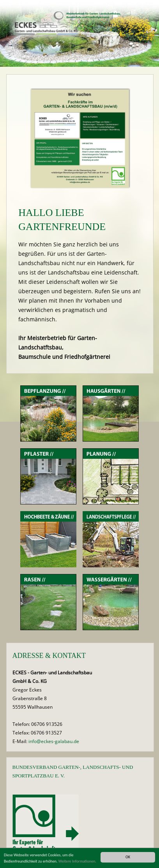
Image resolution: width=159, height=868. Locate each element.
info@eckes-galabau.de (54, 741)
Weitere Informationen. (77, 861)
